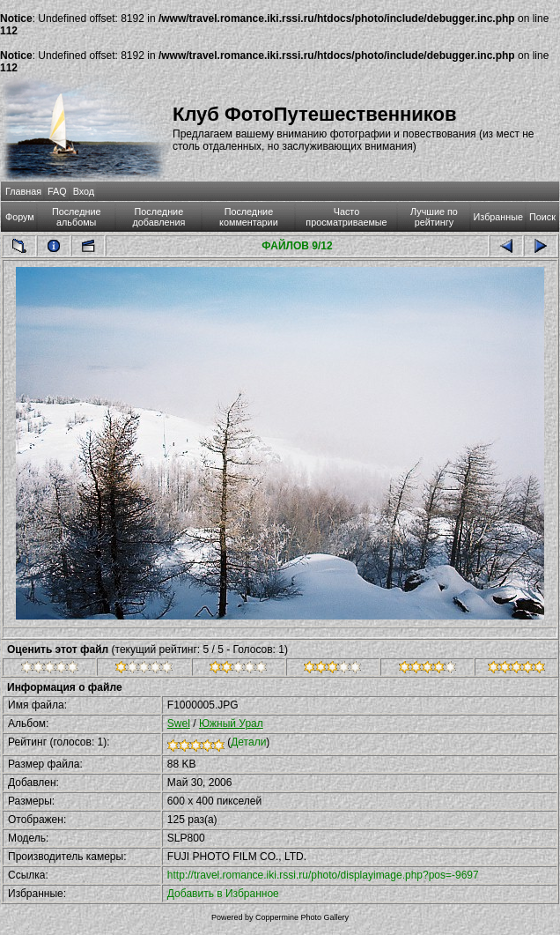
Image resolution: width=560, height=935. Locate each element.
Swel (179, 724)
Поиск (542, 217)
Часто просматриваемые (346, 217)
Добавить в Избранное (223, 894)
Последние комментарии (249, 217)
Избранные (498, 217)
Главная (23, 191)
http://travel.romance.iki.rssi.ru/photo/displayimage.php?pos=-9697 (323, 875)
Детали (248, 742)
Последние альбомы (77, 217)
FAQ (57, 191)
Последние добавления (158, 217)
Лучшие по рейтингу (434, 217)
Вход (84, 191)
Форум (20, 217)
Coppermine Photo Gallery (302, 917)
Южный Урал (231, 724)
